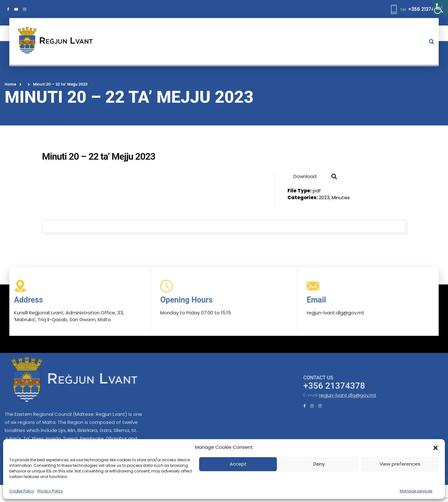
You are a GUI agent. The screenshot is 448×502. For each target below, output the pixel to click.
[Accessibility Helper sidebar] (441, 7)
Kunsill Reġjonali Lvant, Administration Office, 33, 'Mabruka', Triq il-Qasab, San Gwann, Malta (69, 316)
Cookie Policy (22, 491)
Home (10, 84)
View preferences (400, 464)
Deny (319, 464)
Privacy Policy (50, 491)
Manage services (416, 491)
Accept (238, 464)
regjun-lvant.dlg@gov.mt (348, 395)
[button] (436, 447)
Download (305, 176)
